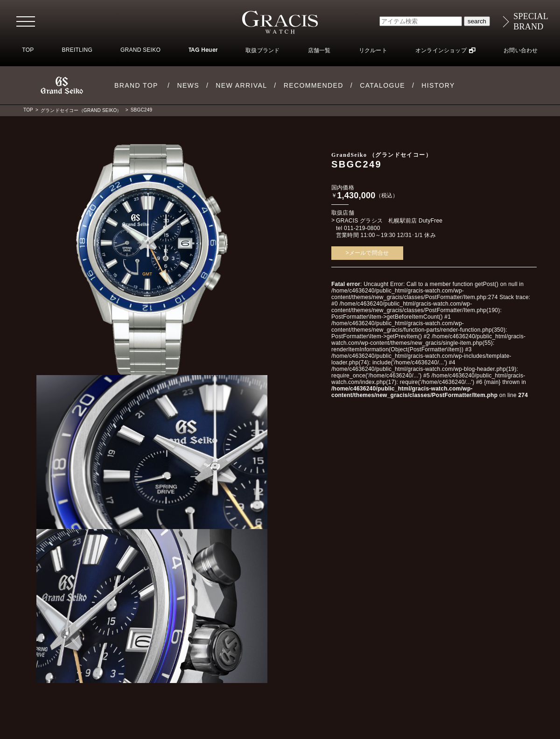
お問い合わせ (521, 50)
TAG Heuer (203, 50)
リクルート (373, 50)
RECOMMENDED (314, 85)
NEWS (188, 85)
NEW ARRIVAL (241, 85)
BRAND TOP (136, 85)
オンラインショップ (441, 50)
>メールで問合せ (367, 253)
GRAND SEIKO (140, 50)
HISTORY (438, 85)
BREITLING (77, 50)
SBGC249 (141, 110)
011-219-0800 (362, 228)
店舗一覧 (319, 50)
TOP (28, 50)
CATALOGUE (382, 85)
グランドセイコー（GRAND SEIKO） (81, 110)
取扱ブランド (262, 50)
